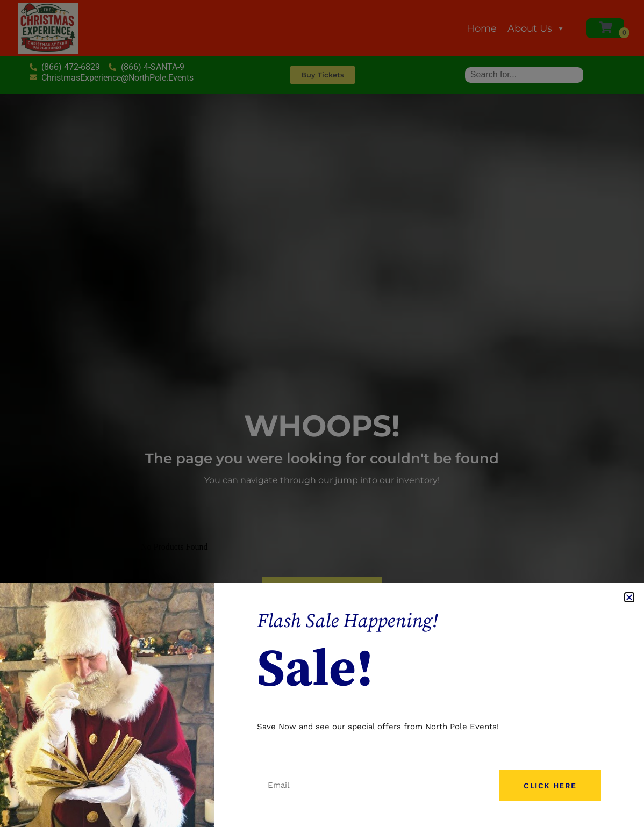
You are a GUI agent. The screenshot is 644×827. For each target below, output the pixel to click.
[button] (629, 597)
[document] (322, 413)
